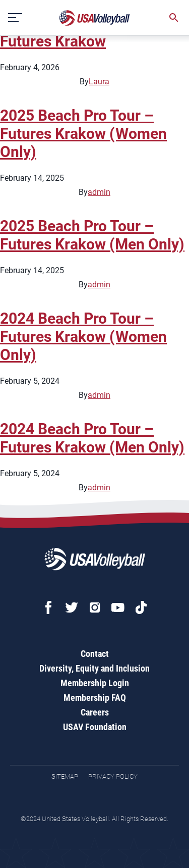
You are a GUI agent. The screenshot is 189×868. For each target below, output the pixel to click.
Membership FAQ (95, 698)
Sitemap (65, 776)
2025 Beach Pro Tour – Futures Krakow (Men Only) (92, 235)
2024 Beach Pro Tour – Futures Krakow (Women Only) (83, 337)
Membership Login (95, 683)
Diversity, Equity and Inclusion (94, 668)
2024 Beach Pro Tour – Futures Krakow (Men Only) (92, 438)
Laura (99, 82)
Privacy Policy (113, 776)
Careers (95, 712)
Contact (95, 654)
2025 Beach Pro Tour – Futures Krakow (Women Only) (83, 134)
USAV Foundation (95, 727)
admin (99, 192)
